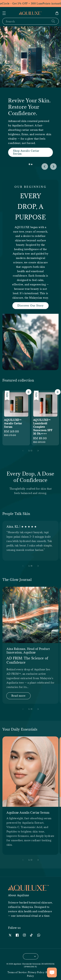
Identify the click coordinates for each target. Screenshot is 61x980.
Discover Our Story (30, 305)
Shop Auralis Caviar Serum (26, 152)
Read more (18, 696)
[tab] (29, 164)
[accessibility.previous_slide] (23, 566)
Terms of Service (17, 972)
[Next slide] (53, 167)
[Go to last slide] (45, 167)
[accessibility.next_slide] (38, 566)
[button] (4, 13)
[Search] (53, 21)
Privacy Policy (36, 972)
